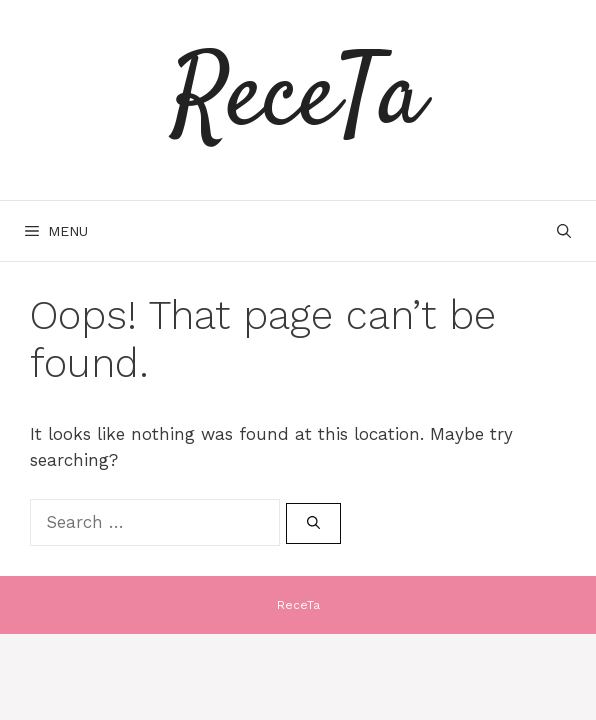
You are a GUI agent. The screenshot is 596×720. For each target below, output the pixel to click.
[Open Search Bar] (564, 231)
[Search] (313, 524)
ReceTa (298, 100)
